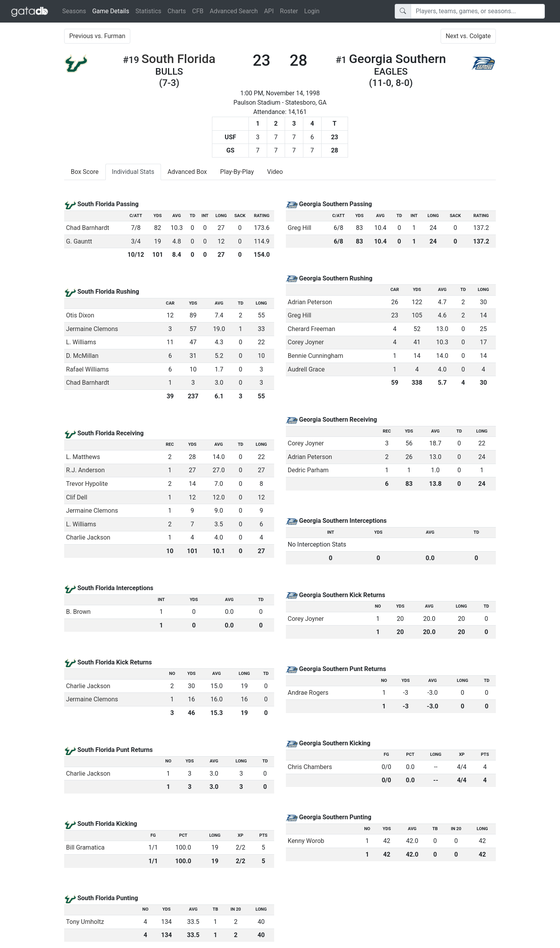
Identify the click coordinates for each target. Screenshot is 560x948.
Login (312, 11)
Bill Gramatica (85, 847)
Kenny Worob (306, 841)
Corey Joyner (306, 342)
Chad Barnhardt (88, 228)
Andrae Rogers (308, 693)
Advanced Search (234, 11)
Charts (177, 11)
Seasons (74, 11)
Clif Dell (77, 497)
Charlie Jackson (88, 537)
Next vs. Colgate (468, 36)
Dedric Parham (308, 470)
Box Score (85, 172)
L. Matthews (83, 457)
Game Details (112, 11)
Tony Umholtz (85, 922)
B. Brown (78, 612)
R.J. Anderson (86, 470)
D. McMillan (82, 356)
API (269, 11)
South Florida (178, 59)
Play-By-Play (237, 172)
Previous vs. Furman (97, 36)
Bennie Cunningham (316, 356)
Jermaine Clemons (92, 329)
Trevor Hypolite (87, 484)
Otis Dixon (80, 315)
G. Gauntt (79, 241)
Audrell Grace (306, 369)
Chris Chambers (310, 767)
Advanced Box (187, 172)
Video (275, 172)
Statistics (148, 11)
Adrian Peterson (310, 302)
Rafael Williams (87, 369)
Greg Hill (300, 228)
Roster (289, 11)
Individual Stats (133, 172)
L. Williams (81, 342)
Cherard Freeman (311, 329)
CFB (198, 11)
